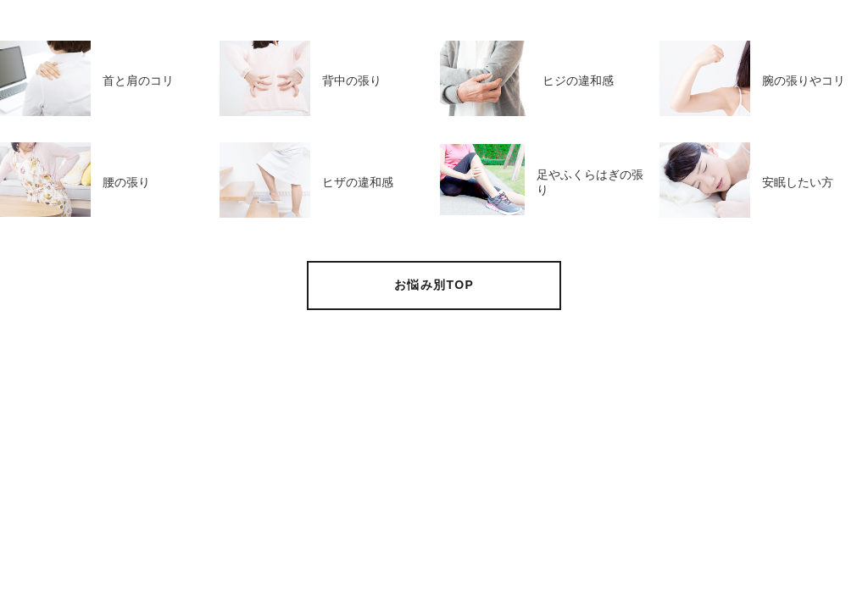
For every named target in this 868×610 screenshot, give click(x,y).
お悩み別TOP (434, 285)
